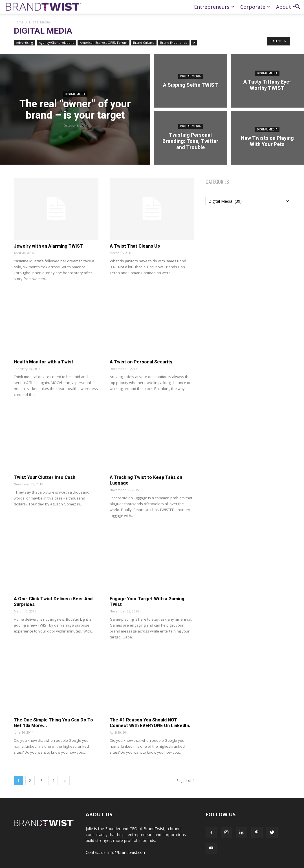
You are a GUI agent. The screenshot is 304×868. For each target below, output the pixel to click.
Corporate (255, 7)
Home (19, 22)
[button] (297, 7)
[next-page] (65, 781)
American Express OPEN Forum (103, 42)
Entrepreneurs (214, 7)
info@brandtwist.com (127, 852)
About (286, 7)
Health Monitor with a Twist (44, 362)
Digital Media (75, 94)
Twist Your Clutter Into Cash (45, 477)
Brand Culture (144, 42)
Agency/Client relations (56, 42)
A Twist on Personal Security (141, 362)
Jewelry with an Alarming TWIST (48, 246)
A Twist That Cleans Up (135, 246)
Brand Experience (174, 42)
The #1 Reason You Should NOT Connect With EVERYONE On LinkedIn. (150, 723)
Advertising (25, 42)
